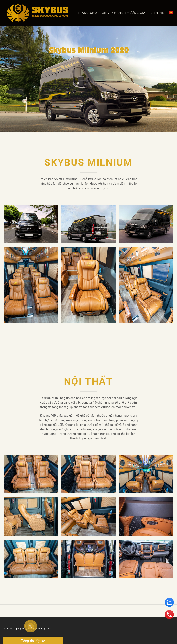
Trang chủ (87, 13)
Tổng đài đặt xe (33, 641)
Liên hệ (157, 13)
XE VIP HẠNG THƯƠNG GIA (124, 13)
